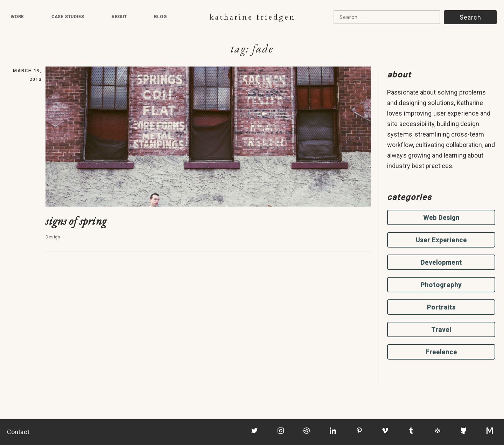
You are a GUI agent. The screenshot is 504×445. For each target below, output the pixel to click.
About (119, 17)
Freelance (441, 352)
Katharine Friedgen (253, 17)
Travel (441, 330)
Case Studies (68, 17)
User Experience (441, 240)
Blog (160, 17)
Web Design (441, 218)
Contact (18, 432)
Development (441, 262)
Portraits (441, 307)
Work (17, 17)
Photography (441, 285)
